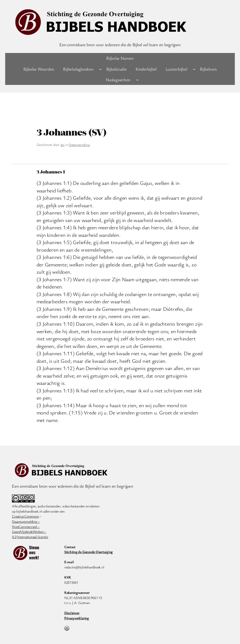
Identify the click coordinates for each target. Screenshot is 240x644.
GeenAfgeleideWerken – (29, 531)
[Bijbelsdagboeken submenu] (100, 69)
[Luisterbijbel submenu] (194, 69)
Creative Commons (25, 516)
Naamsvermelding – (26, 521)
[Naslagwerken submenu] (137, 80)
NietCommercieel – (26, 526)
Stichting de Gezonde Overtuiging (89, 552)
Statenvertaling (79, 145)
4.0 (14, 537)
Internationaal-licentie (32, 537)
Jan (62, 145)
